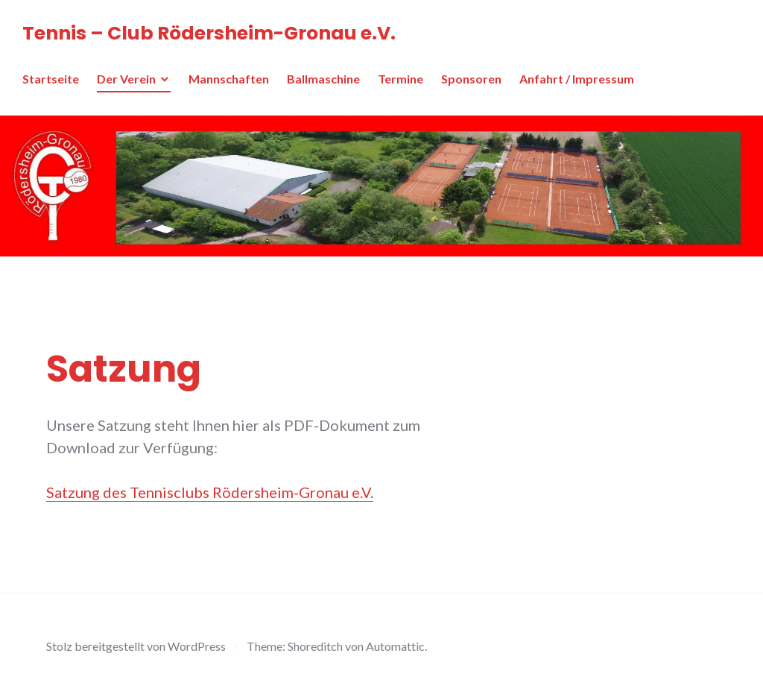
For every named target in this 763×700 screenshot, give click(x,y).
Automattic (395, 646)
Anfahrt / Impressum (577, 79)
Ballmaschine (323, 79)
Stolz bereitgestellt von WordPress (136, 646)
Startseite (51, 79)
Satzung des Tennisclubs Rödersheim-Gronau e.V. (210, 492)
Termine (401, 79)
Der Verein (126, 79)
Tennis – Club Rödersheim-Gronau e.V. (209, 33)
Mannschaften (229, 79)
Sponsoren (471, 79)
